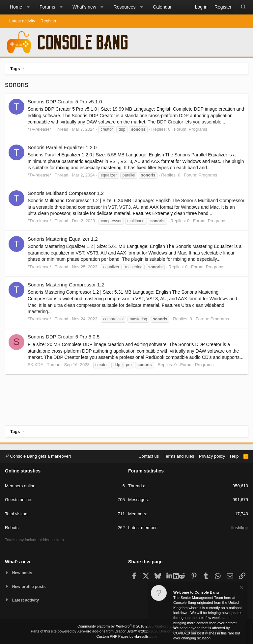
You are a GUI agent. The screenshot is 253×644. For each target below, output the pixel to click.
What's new (84, 7)
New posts (23, 572)
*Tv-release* (40, 129)
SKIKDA (36, 365)
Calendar (162, 7)
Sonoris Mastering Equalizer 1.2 (63, 239)
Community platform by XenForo (126, 626)
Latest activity (22, 21)
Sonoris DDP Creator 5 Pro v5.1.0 (65, 102)
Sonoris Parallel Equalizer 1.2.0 (62, 147)
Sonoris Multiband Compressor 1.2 (66, 193)
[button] (28, 7)
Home (16, 7)
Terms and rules (179, 456)
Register (48, 21)
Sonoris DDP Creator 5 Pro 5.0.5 (64, 337)
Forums (47, 7)
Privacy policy (212, 456)
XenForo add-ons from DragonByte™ (107, 631)
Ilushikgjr (240, 527)
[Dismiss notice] (241, 588)
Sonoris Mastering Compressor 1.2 (66, 285)
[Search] (243, 7)
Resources (125, 7)
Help (234, 456)
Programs (198, 129)
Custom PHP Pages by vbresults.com (126, 636)
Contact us (149, 456)
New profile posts (30, 586)
